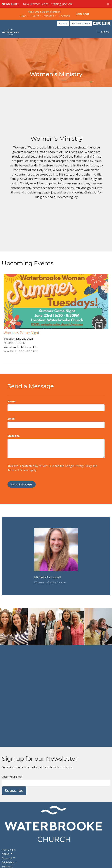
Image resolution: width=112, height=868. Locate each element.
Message (14, 436)
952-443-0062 (81, 23)
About (7, 854)
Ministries (10, 862)
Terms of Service (18, 470)
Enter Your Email (12, 777)
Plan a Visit (9, 850)
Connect (9, 858)
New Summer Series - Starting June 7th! (48, 4)
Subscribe (14, 791)
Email (11, 418)
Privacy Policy (83, 466)
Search (63, 23)
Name (11, 401)
